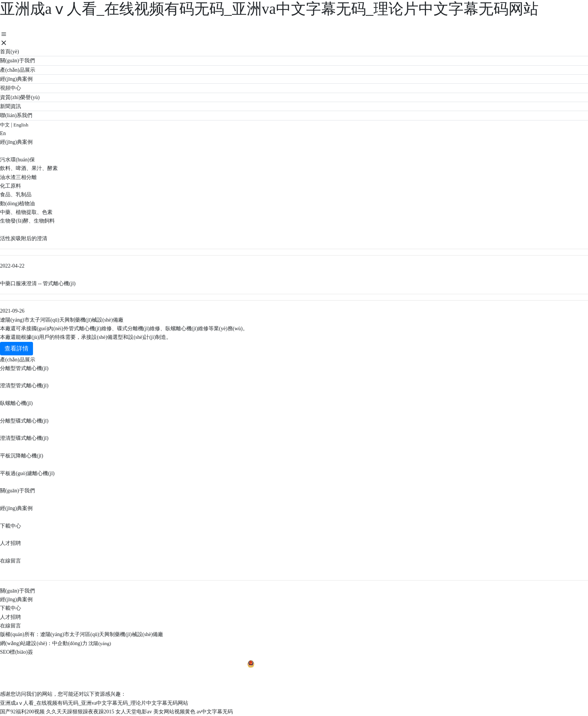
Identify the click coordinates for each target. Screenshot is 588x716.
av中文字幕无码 (215, 712)
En (3, 133)
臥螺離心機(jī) (16, 403)
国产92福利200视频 (22, 712)
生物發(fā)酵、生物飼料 (27, 221)
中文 (5, 125)
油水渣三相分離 (18, 177)
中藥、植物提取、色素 (26, 212)
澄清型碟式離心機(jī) (24, 438)
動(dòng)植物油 (17, 204)
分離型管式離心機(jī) (24, 368)
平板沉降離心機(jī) (22, 456)
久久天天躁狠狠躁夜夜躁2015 (80, 712)
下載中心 (10, 526)
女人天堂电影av (134, 712)
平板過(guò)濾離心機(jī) (27, 473)
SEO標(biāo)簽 (16, 652)
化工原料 (10, 186)
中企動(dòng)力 (70, 643)
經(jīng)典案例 (16, 508)
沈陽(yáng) (100, 643)
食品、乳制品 (16, 195)
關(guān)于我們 (17, 491)
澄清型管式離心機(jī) (24, 386)
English (21, 125)
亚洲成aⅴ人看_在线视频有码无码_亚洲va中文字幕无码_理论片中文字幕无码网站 (269, 9)
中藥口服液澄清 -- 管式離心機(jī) (38, 284)
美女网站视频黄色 (174, 712)
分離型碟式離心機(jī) (24, 421)
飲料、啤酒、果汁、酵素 (29, 168)
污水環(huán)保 (17, 160)
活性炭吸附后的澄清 (24, 238)
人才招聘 (10, 543)
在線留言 (10, 561)
